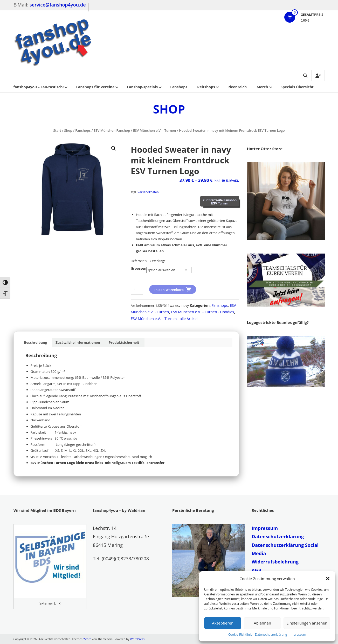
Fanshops (179, 87)
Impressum (298, 635)
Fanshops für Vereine (95, 87)
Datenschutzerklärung (271, 635)
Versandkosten (148, 192)
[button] (328, 579)
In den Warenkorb (169, 290)
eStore (87, 639)
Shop (68, 130)
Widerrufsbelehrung (275, 562)
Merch (262, 87)
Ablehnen (262, 623)
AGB (257, 570)
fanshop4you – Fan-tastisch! (39, 87)
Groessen (139, 268)
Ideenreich (237, 87)
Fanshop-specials (142, 87)
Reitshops (206, 87)
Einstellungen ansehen (307, 623)
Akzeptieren (223, 623)
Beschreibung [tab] (36, 342)
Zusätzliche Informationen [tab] (78, 342)
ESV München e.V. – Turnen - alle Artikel (164, 319)
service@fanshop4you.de (58, 5)
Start (57, 130)
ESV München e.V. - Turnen (154, 130)
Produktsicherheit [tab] (124, 342)
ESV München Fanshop (112, 130)
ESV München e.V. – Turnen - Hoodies (202, 312)
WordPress (137, 639)
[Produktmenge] (137, 290)
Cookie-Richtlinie (240, 635)
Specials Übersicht (297, 87)
